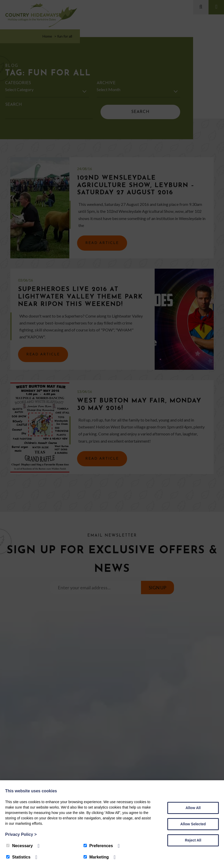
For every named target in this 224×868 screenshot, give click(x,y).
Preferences (98, 846)
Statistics (18, 857)
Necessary (19, 846)
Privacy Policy (21, 834)
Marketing (96, 857)
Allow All (193, 808)
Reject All (193, 840)
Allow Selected (193, 824)
